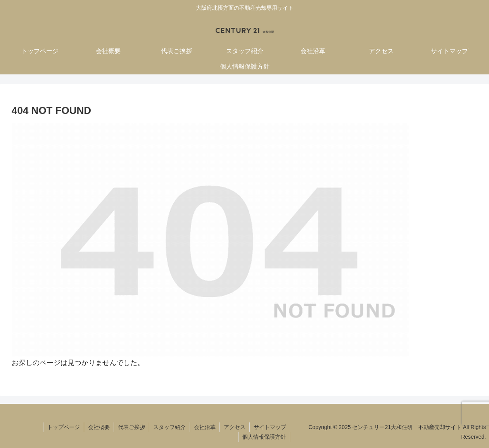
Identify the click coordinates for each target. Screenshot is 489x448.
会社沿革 (205, 427)
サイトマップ (270, 427)
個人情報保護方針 (264, 437)
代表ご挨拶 (131, 427)
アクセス (235, 427)
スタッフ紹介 (169, 427)
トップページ (64, 427)
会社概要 (99, 427)
